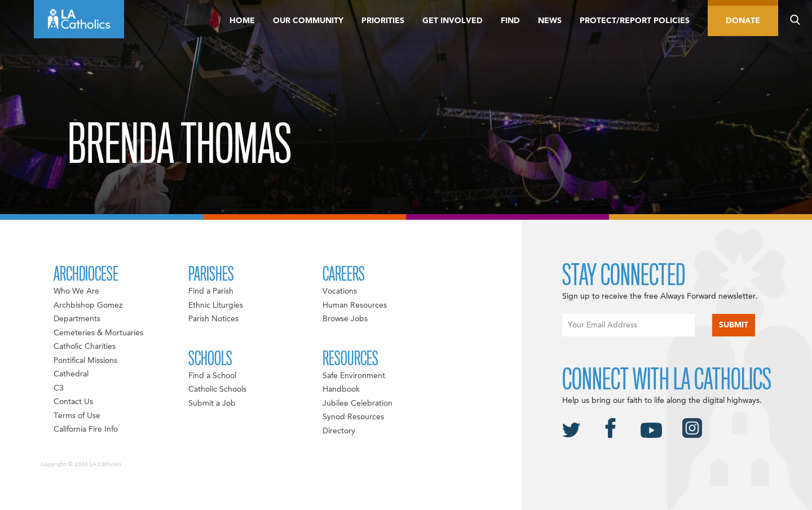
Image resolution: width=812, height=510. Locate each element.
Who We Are (76, 291)
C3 (59, 388)
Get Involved (453, 21)
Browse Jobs (345, 319)
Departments (77, 319)
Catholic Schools (217, 389)
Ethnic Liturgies (216, 305)
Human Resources (355, 305)
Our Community (308, 21)
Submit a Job (212, 403)
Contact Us (73, 402)
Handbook (341, 389)
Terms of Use (77, 416)
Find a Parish (211, 291)
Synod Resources (353, 417)
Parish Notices (213, 319)
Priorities (383, 21)
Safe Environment (354, 376)
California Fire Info (86, 429)
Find (510, 21)
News (550, 21)
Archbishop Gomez (88, 305)
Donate (743, 21)
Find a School (212, 376)
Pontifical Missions (85, 361)
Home (242, 21)
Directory (339, 431)
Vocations (340, 291)
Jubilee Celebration (358, 403)
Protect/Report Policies (635, 21)
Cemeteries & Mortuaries (98, 333)
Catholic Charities (85, 347)
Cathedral (71, 374)
